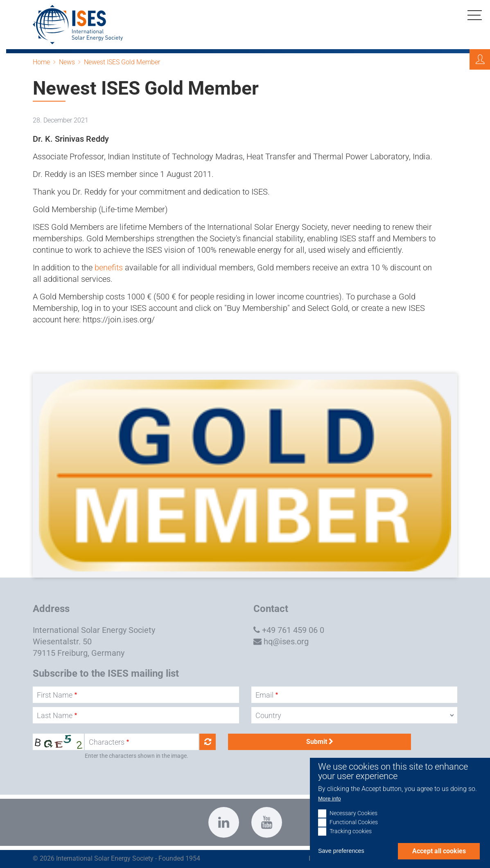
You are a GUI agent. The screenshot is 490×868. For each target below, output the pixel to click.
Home (41, 62)
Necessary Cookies (353, 826)
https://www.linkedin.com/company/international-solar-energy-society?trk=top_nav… (224, 822)
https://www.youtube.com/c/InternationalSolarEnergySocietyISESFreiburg (267, 822)
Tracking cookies (351, 844)
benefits (109, 267)
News (67, 62)
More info (330, 810)
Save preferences (341, 863)
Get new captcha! (208, 742)
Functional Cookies (354, 835)
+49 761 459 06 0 (293, 630)
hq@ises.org (286, 641)
